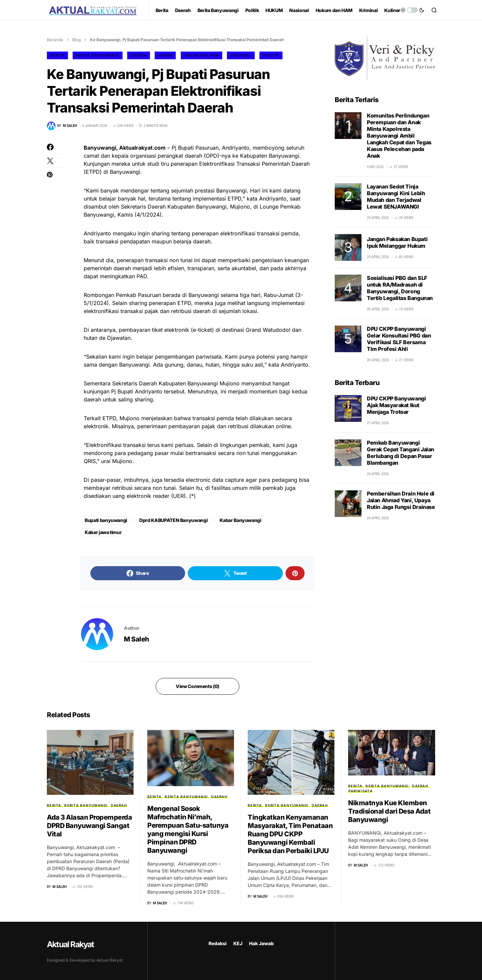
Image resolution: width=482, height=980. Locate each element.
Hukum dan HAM (202, 55)
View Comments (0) (197, 686)
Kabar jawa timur (103, 532)
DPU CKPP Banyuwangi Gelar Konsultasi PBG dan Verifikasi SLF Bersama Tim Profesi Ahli (399, 339)
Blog (76, 40)
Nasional (241, 55)
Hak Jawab (261, 943)
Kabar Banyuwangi (240, 520)
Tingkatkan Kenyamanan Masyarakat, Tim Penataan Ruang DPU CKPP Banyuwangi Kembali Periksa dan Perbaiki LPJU (290, 834)
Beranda (55, 40)
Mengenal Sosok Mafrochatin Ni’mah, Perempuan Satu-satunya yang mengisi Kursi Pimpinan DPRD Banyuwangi (188, 830)
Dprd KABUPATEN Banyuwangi (173, 520)
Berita (57, 55)
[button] (412, 10)
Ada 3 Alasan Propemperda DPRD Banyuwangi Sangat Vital (89, 826)
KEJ (238, 943)
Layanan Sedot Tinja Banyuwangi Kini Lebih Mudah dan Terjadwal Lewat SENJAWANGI (396, 197)
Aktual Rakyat (70, 944)
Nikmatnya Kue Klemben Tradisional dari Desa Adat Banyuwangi (389, 811)
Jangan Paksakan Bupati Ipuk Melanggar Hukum (397, 242)
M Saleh (137, 639)
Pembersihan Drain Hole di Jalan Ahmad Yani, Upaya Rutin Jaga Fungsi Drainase (401, 500)
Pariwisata (360, 791)
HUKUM (165, 55)
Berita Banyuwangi (98, 55)
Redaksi (218, 943)
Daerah (139, 55)
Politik (271, 55)
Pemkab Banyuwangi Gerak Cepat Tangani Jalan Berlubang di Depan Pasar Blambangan (400, 453)
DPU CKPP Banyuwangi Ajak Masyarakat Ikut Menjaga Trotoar (396, 405)
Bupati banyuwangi (106, 520)
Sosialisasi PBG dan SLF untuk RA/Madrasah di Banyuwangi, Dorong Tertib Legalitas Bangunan (400, 288)
